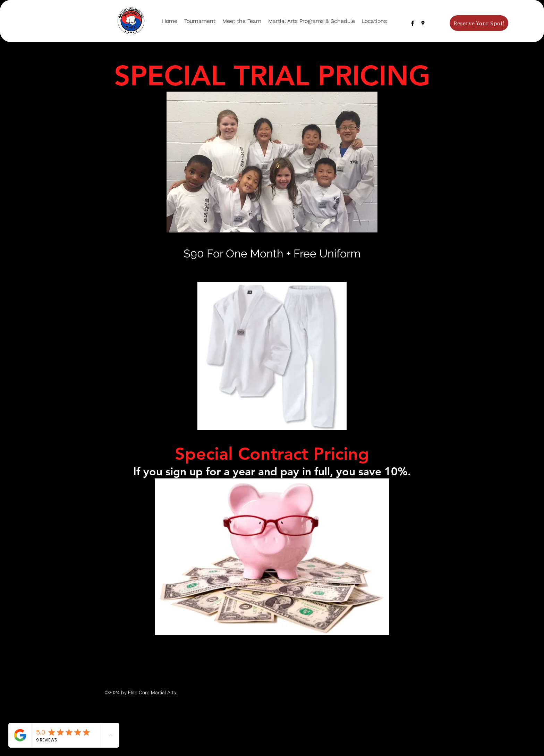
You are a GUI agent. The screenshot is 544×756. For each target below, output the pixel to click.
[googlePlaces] (423, 23)
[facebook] (413, 23)
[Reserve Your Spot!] (479, 23)
